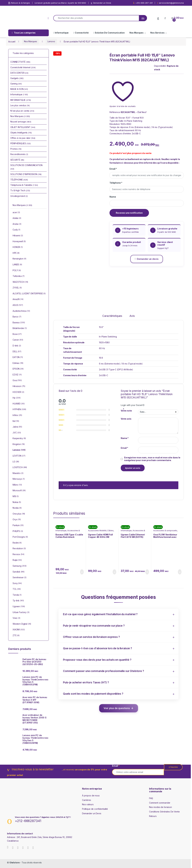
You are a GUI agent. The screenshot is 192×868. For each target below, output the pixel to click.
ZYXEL (17, 288)
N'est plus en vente (22, 111)
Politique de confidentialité (95, 809)
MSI (16, 496)
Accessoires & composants (165, 531)
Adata (17, 218)
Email (113, 169)
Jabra (17, 427)
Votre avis (126, 419)
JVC (17, 433)
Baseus (19, 323)
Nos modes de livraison (160, 807)
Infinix (17, 415)
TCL (17, 589)
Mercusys (19, 479)
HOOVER (18, 392)
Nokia (17, 502)
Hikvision (19, 386)
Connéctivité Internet (23, 67)
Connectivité (81, 33)
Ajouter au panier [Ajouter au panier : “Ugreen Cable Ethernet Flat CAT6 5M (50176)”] (147, 572)
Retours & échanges (19, 3)
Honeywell (19, 242)
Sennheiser (19, 578)
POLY (17, 271)
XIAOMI (19, 630)
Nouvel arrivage (21, 122)
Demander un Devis (101, 3)
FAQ (151, 798)
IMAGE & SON (19, 89)
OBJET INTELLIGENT (23, 127)
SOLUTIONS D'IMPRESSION (26, 174)
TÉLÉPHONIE (19, 180)
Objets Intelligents (21, 133)
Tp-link (18, 601)
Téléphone (116, 183)
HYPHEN (19, 410)
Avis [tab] (132, 316)
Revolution (19, 549)
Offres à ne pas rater (23, 138)
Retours (153, 816)
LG (16, 462)
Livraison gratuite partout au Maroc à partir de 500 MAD (60, 3)
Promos (16, 149)
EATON (18, 357)
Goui (17, 381)
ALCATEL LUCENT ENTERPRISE (29, 294)
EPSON (18, 369)
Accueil (12, 41)
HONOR (18, 247)
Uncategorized (19, 196)
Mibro (17, 485)
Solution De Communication (109, 33)
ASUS (18, 305)
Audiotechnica (21, 311)
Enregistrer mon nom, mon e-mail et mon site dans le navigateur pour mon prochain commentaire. (152, 459)
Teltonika (19, 276)
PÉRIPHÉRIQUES (20, 143)
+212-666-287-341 (143, 3)
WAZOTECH (20, 282)
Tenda (17, 595)
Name (113, 197)
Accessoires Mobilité (97, 531)
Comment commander (160, 803)
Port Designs (20, 537)
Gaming (16, 84)
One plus (19, 514)
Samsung (19, 566)
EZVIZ (17, 375)
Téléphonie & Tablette (24, 185)
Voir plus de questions (117, 708)
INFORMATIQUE (21, 100)
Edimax (18, 363)
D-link (17, 346)
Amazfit (18, 299)
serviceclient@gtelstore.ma (170, 3)
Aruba (17, 224)
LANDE (17, 265)
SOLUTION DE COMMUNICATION (26, 167)
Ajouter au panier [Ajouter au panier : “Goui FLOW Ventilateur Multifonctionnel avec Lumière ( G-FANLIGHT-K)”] (180, 572)
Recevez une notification (129, 213)
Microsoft (19, 491)
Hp (17, 398)
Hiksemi (18, 236)
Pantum (18, 525)
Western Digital (22, 624)
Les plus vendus (20, 105)
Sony (17, 583)
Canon (18, 340)
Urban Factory (21, 612)
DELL (17, 352)
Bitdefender (20, 328)
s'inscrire (173, 767)
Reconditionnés (19, 154)
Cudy (16, 230)
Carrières (87, 800)
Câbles (110, 531)
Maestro (18, 473)
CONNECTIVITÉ (20, 62)
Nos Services (157, 33)
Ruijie (17, 560)
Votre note (126, 411)
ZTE (16, 636)
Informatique (61, 33)
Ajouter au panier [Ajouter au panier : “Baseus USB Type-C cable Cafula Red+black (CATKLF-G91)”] (82, 572)
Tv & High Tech (20, 190)
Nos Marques (136, 33)
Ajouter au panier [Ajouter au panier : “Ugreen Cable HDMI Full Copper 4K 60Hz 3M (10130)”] (114, 572)
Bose (17, 334)
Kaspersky (19, 439)
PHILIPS (18, 531)
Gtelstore (15, 863)
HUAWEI (19, 404)
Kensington (19, 259)
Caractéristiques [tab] (112, 316)
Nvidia (17, 508)
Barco (17, 317)
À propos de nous (91, 796)
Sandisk (18, 572)
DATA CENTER (19, 73)
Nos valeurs (88, 804)
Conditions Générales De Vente (164, 812)
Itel (16, 421)
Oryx (17, 520)
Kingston (19, 444)
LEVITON (19, 456)
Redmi (17, 543)
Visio (16, 618)
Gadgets (17, 78)
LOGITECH (20, 468)
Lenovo (51, 41)
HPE (16, 253)
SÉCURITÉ (17, 160)
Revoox (18, 554)
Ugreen (19, 607)
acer (16, 213)
